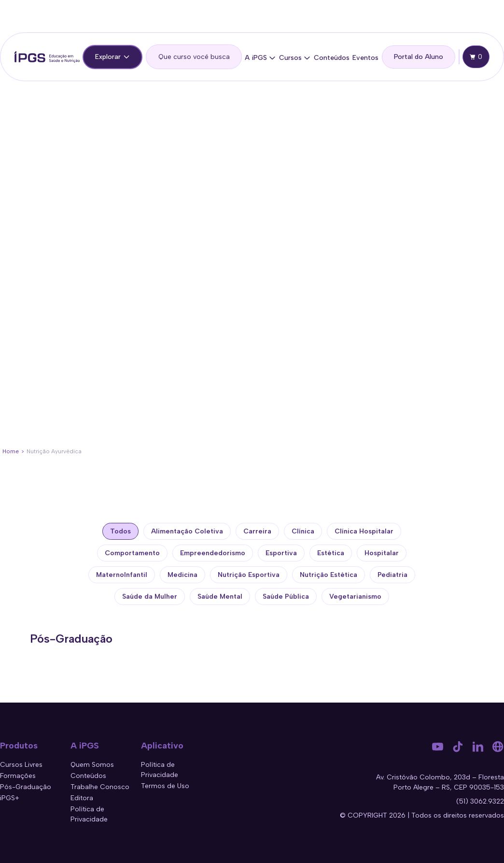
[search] (194, 57)
